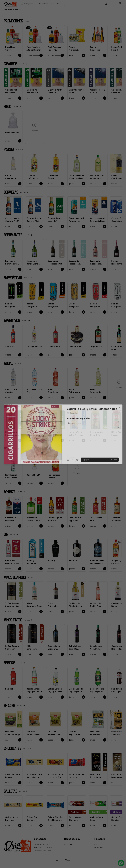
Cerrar (63, 451)
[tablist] (63, 423)
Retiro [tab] (76, 423)
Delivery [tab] (50, 423)
